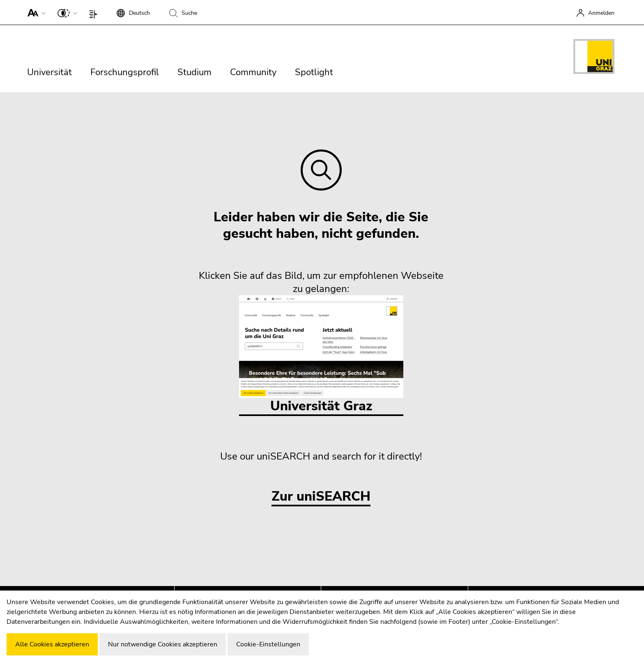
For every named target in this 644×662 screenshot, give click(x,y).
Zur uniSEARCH (321, 497)
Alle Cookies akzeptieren (52, 644)
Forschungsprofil (125, 72)
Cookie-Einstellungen (268, 644)
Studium (194, 72)
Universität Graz (321, 355)
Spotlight (314, 72)
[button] (35, 12)
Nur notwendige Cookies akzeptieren (163, 644)
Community (253, 72)
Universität (49, 72)
